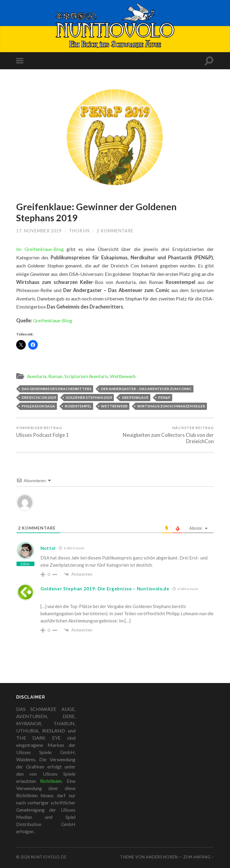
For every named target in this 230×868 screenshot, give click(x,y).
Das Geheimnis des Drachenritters (56, 389)
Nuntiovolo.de (49, 857)
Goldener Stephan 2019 (89, 397)
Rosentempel (78, 406)
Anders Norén (162, 857)
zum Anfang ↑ (199, 857)
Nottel (48, 548)
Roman (55, 376)
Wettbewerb (123, 376)
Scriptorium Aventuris (86, 376)
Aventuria (37, 376)
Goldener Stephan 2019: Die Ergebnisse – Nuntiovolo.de (105, 589)
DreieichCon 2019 (39, 397)
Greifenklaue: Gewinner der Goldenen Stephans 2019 (96, 212)
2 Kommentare (115, 231)
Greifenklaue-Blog (53, 320)
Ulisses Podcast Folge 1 (43, 432)
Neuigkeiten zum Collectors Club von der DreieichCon (166, 435)
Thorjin (79, 231)
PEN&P (164, 397)
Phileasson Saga (38, 406)
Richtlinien (51, 781)
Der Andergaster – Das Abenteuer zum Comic (146, 389)
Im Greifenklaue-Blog (40, 249)
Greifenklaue (135, 397)
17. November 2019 (39, 231)
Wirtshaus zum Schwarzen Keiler (171, 406)
